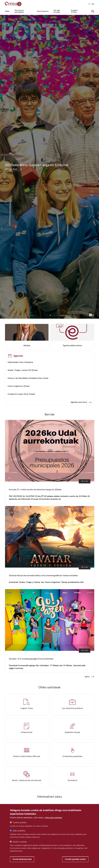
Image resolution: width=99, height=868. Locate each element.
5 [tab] (66, 315)
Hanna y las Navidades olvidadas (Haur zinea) (28, 378)
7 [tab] (74, 315)
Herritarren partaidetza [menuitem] (19, 11)
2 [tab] (54, 315)
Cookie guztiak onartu (75, 859)
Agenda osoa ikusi (79, 402)
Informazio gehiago (53, 818)
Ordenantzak (27, 729)
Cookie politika (20, 823)
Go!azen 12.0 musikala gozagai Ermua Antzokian (50, 631)
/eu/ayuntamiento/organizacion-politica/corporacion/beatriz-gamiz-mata (27, 337)
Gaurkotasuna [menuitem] (43, 11)
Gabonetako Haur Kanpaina (20, 362)
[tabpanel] (49, 167)
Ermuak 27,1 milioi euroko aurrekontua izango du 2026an (50, 462)
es (89, 4)
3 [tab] (58, 315)
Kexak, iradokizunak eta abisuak (27, 777)
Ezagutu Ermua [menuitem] (74, 11)
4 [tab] (62, 315)
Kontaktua (72, 777)
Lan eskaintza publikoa (72, 705)
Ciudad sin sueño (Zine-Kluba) (21, 394)
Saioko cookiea (20, 842)
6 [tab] (70, 315)
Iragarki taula (27, 705)
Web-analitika (19, 831)
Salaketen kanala (72, 729)
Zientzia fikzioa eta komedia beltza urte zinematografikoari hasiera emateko (50, 546)
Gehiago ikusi (11, 169)
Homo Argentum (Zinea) (18, 386)
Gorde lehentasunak (22, 859)
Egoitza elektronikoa (72, 337)
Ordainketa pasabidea (72, 753)
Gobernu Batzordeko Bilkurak (27, 753)
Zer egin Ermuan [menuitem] (57, 11)
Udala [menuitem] (7, 11)
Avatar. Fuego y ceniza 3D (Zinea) (23, 370)
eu (93, 4)
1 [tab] (50, 315)
